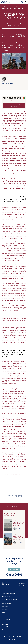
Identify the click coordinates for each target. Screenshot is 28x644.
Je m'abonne (15, 570)
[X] (21, 36)
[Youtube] (16, 575)
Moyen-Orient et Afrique (5, 36)
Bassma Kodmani (8, 83)
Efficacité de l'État (6, 597)
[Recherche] (22, 2)
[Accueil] (6, 2)
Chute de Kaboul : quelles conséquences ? (15, 106)
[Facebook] (19, 36)
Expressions (5, 607)
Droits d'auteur (14, 638)
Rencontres (5, 609)
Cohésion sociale (6, 591)
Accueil (3, 7)
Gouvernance (5, 621)
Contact (4, 630)
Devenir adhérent (6, 626)
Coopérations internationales (9, 600)
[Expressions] (14, 16)
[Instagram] (18, 575)
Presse (3, 628)
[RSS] (21, 575)
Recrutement (5, 624)
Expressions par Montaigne (12, 7)
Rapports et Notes (6, 604)
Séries (3, 612)
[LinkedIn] (24, 36)
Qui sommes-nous (6, 619)
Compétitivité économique (8, 594)
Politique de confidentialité (9, 636)
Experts (4, 623)
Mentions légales (20, 636)
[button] (26, 2)
